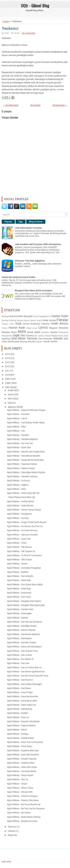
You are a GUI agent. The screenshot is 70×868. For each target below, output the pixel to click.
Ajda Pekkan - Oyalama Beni (21, 763)
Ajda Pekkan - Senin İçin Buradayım (24, 647)
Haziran (12, 831)
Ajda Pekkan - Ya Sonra (18, 481)
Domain (5, 320)
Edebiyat (20, 321)
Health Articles (60, 324)
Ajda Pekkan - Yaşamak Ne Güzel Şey (25, 460)
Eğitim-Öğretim (30, 321)
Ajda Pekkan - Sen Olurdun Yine (22, 651)
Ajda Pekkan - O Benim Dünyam (22, 796)
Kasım (11, 394)
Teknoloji (32, 339)
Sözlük (61, 336)
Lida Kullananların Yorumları (28, 228)
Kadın (22, 328)
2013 (8, 362)
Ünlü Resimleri (45, 339)
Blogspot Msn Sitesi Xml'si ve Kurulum (34, 291)
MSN (22, 332)
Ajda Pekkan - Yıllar (16, 427)
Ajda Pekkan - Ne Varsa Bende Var (24, 804)
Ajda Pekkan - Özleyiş (18, 734)
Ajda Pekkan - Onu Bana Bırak (22, 771)
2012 (8, 366)
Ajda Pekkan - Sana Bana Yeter (22, 701)
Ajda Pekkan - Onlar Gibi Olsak (22, 767)
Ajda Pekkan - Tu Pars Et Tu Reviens (24, 555)
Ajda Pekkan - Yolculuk (18, 414)
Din (50, 316)
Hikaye (5, 328)
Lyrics (43, 327)
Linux (35, 328)
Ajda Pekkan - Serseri (18, 618)
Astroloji (14, 316)
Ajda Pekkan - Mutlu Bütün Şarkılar (24, 817)
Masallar (6, 332)
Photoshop (63, 332)
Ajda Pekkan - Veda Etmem (20, 506)
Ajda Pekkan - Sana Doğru (20, 692)
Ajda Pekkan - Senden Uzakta (22, 642)
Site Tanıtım (39, 336)
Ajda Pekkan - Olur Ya (18, 779)
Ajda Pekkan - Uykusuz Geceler (22, 535)
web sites (6, 862)
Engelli (40, 321)
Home (6, 21)
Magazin (53, 328)
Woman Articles (28, 342)
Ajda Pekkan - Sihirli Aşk (19, 580)
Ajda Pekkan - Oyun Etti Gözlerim (23, 755)
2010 (8, 375)
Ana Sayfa (35, 105)
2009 (8, 379)
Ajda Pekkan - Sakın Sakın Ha (21, 705)
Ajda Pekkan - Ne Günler (19, 813)
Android (5, 316)
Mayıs (11, 835)
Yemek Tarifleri (50, 342)
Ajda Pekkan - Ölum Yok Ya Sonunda (25, 742)
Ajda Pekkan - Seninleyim (19, 638)
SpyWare (6, 339)
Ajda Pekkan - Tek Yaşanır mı (21, 551)
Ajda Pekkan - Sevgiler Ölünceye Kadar (26, 605)
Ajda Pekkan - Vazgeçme (19, 514)
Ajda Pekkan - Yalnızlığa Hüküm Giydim (26, 472)
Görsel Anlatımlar (32, 324)
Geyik (18, 324)
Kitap (29, 328)
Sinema (30, 336)
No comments (29, 33)
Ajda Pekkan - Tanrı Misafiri (20, 576)
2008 (8, 383)
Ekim (10, 399)
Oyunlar (54, 332)
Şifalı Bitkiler (19, 339)
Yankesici (10, 28)
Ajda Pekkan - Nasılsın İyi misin (22, 821)
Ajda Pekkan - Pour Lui (18, 717)
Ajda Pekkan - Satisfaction (20, 680)
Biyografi (28, 316)
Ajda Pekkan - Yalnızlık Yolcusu (22, 476)
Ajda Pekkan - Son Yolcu (19, 597)
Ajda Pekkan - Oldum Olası (20, 788)
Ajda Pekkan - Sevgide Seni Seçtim (24, 601)
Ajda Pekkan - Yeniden (18, 435)
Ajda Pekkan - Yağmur (18, 485)
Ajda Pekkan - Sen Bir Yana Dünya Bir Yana (28, 676)
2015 (8, 354)
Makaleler (64, 328)
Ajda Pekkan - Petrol (17, 730)
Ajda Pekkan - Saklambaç (20, 709)
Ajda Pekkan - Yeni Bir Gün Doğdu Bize (26, 452)
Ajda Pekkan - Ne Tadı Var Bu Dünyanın (26, 809)
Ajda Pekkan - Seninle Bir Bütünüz (24, 634)
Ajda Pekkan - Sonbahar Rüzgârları (24, 568)
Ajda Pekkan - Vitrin (17, 489)
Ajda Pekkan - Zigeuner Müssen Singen (26, 410)
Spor (66, 336)
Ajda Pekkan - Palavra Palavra (21, 726)
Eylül (10, 403)
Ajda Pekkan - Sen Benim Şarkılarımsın (26, 672)
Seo (23, 335)
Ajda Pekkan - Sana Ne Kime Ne (23, 696)
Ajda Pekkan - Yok (16, 431)
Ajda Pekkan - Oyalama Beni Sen (23, 750)
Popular (8, 222)
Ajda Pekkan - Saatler (18, 713)
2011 (8, 371)
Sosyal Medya (51, 336)
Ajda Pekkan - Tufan (17, 543)
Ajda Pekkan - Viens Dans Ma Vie (23, 493)
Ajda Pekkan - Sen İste (18, 663)
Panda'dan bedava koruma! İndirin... (19, 277)
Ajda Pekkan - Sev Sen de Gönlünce (25, 622)
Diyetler (56, 316)
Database (43, 316)
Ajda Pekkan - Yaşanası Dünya (22, 464)
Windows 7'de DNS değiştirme (30, 261)
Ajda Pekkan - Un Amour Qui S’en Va (25, 526)
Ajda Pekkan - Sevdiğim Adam (22, 626)
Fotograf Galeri (8, 324)
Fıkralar (62, 320)
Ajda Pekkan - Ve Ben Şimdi (21, 501)
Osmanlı (45, 332)
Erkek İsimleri (49, 320)
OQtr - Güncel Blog (35, 5)
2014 (8, 358)
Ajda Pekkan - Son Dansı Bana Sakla (25, 584)
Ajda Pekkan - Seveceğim (20, 613)
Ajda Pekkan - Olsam (17, 784)
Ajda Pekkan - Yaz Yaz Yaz (20, 443)
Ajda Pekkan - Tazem (17, 564)
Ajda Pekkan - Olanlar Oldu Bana (23, 800)
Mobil (14, 332)
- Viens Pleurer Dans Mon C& (21, 497)
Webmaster (14, 342)
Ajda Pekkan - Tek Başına (19, 547)
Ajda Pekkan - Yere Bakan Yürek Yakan (26, 423)
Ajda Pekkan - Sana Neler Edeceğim (25, 684)
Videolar (58, 339)
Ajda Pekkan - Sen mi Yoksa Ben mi (24, 667)
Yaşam (39, 342)
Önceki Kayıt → (60, 105)
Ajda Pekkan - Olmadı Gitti (20, 792)
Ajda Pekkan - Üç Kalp (18, 518)
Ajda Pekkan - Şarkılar (18, 572)
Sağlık (16, 335)
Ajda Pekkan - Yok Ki (17, 418)
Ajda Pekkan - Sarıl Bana (19, 688)
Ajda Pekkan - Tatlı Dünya (19, 559)
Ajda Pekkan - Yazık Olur (19, 447)
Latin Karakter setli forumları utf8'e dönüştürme (38, 244)
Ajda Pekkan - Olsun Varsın (20, 775)
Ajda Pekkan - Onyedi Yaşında (22, 759)
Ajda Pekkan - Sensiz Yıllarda (21, 630)
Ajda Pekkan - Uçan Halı (19, 539)
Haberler (45, 324)
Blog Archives (36, 222)
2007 (8, 387)
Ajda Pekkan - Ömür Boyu (20, 746)
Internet (13, 328)
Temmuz (12, 827)
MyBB (37, 332)
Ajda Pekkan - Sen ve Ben (20, 655)
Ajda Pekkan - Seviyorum (19, 593)
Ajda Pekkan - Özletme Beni (21, 738)
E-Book (13, 320)
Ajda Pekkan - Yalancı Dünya (21, 468)
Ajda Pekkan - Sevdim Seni (20, 609)
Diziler (65, 316)
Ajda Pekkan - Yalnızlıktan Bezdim (24, 456)
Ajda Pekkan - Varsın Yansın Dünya (24, 510)
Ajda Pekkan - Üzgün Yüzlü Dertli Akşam (27, 522)
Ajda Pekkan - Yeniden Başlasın (22, 439)
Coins (36, 316)
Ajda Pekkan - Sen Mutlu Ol (20, 659)
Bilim (21, 316)
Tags (21, 222)
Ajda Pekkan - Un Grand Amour (22, 530)
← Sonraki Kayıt (10, 105)
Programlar (7, 336)
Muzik (30, 332)
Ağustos (12, 407)
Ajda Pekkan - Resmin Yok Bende (23, 721)
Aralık (11, 390)
